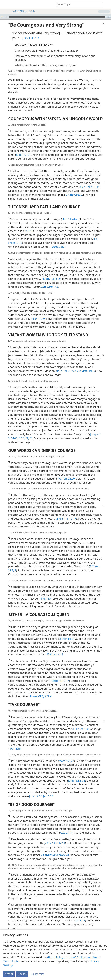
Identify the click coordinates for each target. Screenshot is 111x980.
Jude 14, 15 (23, 150)
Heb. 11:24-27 (70, 214)
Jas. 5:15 (80, 916)
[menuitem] (5, 4)
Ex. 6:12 (28, 226)
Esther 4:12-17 (60, 676)
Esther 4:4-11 (55, 650)
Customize (38, 974)
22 (72, 756)
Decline (22, 974)
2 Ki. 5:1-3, (63, 514)
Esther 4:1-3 (66, 634)
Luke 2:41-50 (81, 724)
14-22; (14, 433)
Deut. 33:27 (59, 242)
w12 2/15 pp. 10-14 (22, 11)
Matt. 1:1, (87, 366)
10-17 (72, 514)
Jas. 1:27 (48, 791)
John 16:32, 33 (77, 776)
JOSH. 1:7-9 (31, 33)
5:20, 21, (24, 433)
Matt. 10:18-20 (52, 274)
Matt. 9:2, (65, 756)
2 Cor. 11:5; (51, 838)
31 (31, 433)
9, (95, 182)
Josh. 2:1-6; (64, 366)
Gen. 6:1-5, (87, 182)
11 (98, 182)
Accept (9, 974)
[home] (5, 4)
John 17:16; (36, 791)
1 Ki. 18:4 (46, 594)
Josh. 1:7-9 (39, 314)
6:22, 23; (75, 366)
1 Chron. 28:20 (66, 474)
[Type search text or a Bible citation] (78, 4)
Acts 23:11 (66, 828)
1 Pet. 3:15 (14, 744)
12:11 (61, 838)
